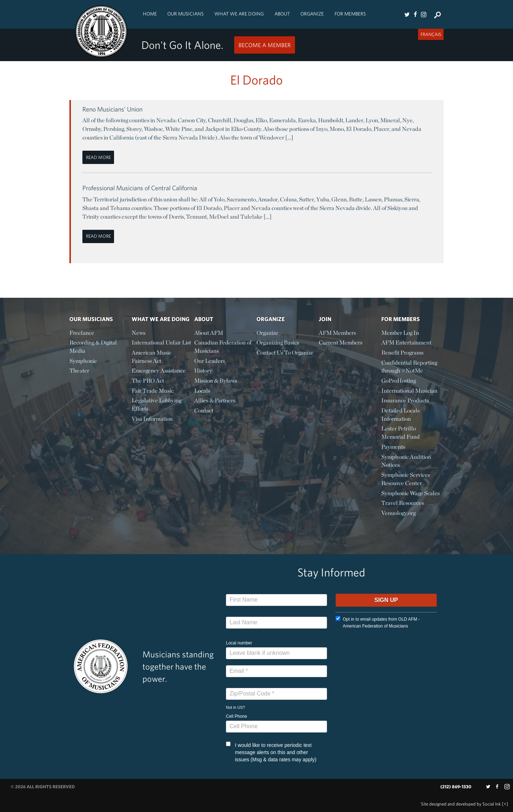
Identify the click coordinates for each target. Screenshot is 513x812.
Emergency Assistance (159, 371)
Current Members (341, 343)
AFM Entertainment (406, 343)
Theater (79, 371)
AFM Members (337, 333)
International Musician (409, 391)
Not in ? (235, 707)
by (461, 804)
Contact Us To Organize (285, 353)
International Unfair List (161, 343)
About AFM (209, 333)
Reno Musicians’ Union (112, 109)
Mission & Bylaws (216, 381)
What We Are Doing (239, 14)
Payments (393, 447)
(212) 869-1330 (456, 787)
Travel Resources (403, 503)
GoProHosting (399, 381)
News (139, 333)
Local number (239, 643)
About (282, 14)
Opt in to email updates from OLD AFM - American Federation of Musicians (378, 622)
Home (150, 14)
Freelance (82, 333)
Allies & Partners (215, 400)
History (203, 371)
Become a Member (265, 45)
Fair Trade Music (153, 391)
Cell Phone (237, 716)
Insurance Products (405, 400)
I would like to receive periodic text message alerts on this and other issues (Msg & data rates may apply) (271, 752)
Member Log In (400, 333)
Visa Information (152, 419)
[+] (505, 804)
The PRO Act (148, 381)
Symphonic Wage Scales (410, 493)
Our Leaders (210, 361)
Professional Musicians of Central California (140, 188)
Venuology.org (398, 513)
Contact (204, 410)
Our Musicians (185, 14)
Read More (98, 157)
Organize (312, 14)
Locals (202, 391)
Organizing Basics (278, 343)
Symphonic (83, 361)
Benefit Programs (402, 353)
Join (325, 319)
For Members (350, 14)
